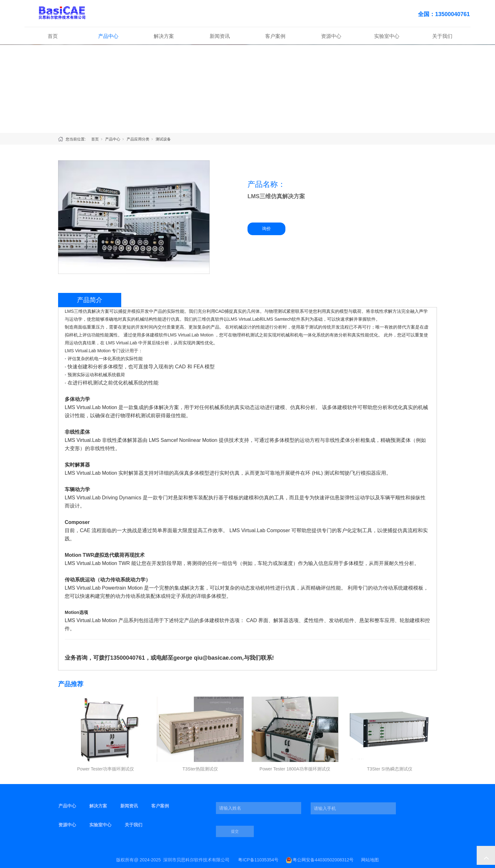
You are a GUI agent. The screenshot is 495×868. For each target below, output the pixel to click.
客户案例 (275, 36)
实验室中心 (387, 36)
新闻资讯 (220, 36)
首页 (53, 36)
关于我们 (442, 36)
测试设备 (163, 139)
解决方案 (164, 36)
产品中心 (108, 36)
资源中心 (331, 36)
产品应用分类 (138, 139)
